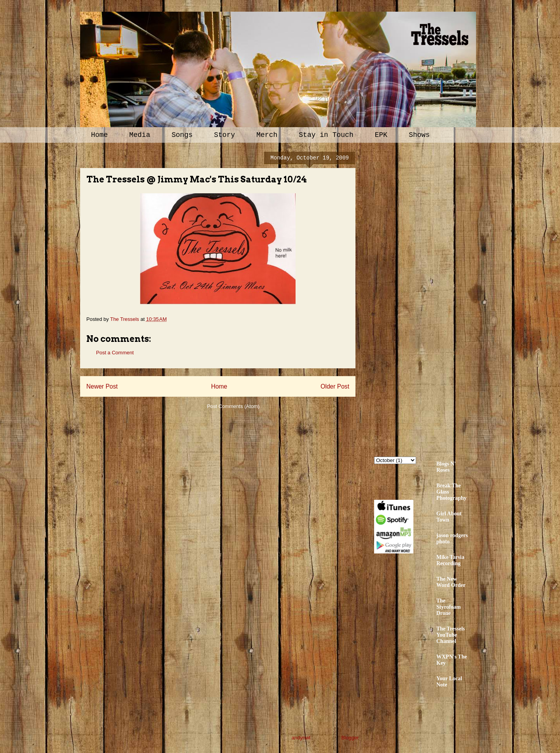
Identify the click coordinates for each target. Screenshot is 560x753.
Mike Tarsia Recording (450, 560)
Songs (182, 135)
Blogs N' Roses (446, 467)
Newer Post (102, 386)
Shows (419, 135)
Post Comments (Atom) (233, 406)
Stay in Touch (326, 135)
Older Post (335, 386)
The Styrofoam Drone (449, 607)
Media (140, 135)
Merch (267, 135)
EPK (381, 135)
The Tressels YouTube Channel (451, 635)
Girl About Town (449, 517)
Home (99, 135)
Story (224, 135)
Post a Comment (115, 353)
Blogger (350, 738)
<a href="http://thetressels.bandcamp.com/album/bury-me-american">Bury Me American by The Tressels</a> (442, 298)
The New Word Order (451, 582)
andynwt (301, 738)
